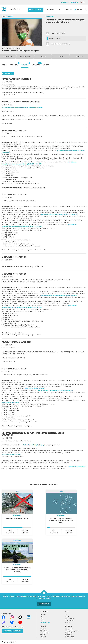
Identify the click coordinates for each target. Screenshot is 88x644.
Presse (42, 621)
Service (60, 10)
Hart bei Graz (17, 540)
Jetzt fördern (44, 604)
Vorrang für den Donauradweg (17, 518)
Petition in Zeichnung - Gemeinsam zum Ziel (21, 102)
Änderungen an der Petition (14, 131)
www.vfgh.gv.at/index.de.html (34, 388)
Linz (17, 491)
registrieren (65, 2)
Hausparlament (70, 621)
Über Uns (68, 10)
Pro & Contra (14, 64)
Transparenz (69, 629)
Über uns (43, 615)
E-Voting (67, 623)
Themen (43, 635)
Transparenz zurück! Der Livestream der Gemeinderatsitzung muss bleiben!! (17, 570)
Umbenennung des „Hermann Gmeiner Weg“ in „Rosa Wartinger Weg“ (61, 520)
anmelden (75, 2)
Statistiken (46, 65)
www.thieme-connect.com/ (11, 402)
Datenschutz (69, 633)
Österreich (10, 16)
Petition (4, 65)
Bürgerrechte (50, 16)
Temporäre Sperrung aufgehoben (16, 342)
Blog (42, 619)
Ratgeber (43, 629)
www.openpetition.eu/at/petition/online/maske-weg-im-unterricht (22, 108)
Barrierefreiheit (69, 637)
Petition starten (36, 10)
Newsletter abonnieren (12, 631)
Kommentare (36, 64)
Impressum (68, 635)
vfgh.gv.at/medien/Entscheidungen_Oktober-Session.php (59, 214)
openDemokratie (70, 619)
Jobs (42, 617)
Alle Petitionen (44, 631)
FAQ (66, 615)
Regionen (43, 637)
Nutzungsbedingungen (72, 631)
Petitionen (50, 10)
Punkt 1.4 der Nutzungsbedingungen (34, 445)
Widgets (67, 617)
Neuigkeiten (25, 64)
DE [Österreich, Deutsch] (83, 2)
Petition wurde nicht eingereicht (16, 79)
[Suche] (86, 9)
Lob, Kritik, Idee (45, 623)
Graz (61, 491)
